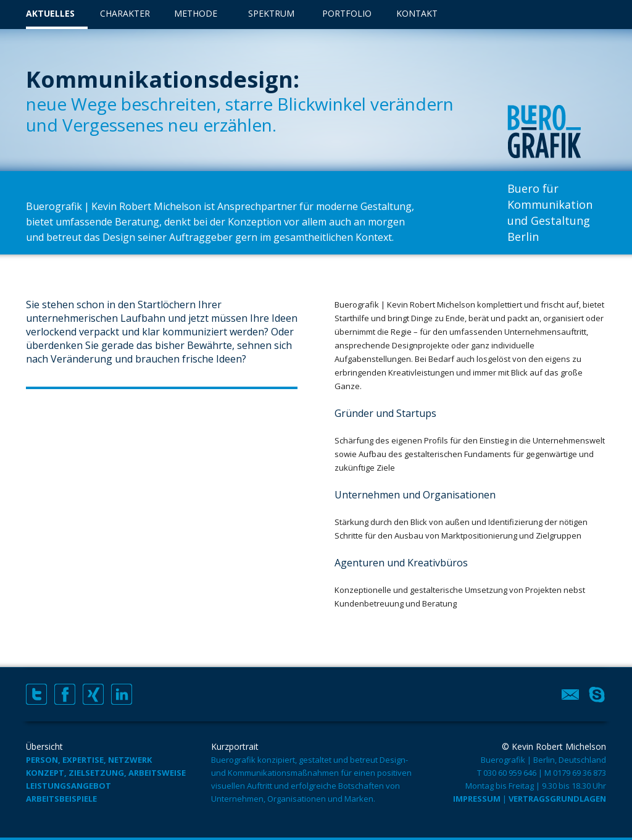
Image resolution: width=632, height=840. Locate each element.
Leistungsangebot (69, 786)
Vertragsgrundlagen (557, 799)
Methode (196, 13)
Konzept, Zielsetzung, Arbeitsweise (106, 773)
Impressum (477, 799)
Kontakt (417, 13)
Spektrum (271, 13)
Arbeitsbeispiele (61, 799)
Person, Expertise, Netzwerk (89, 760)
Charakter (125, 13)
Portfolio (347, 13)
